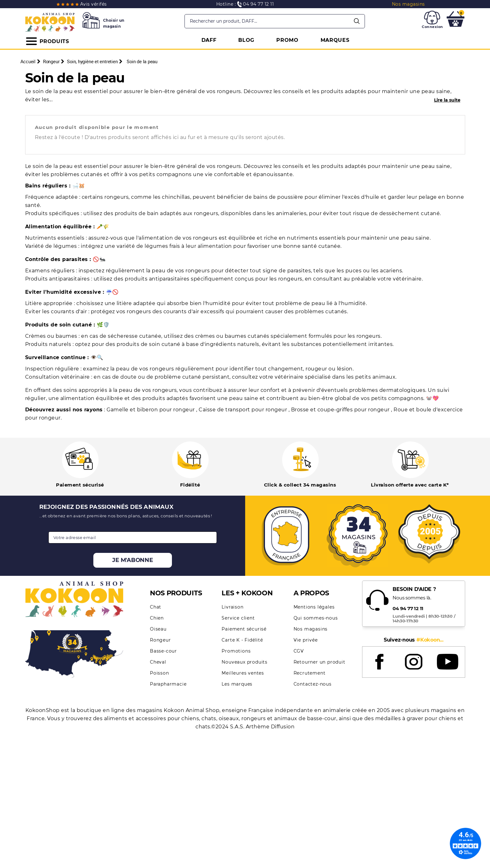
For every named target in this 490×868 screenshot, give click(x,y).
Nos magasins (311, 629)
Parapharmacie (168, 684)
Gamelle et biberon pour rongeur (151, 410)
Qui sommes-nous (316, 618)
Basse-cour (163, 651)
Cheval (158, 662)
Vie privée (306, 640)
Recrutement (310, 673)
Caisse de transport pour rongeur (244, 410)
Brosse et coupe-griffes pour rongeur (341, 410)
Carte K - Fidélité (242, 640)
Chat (156, 607)
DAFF (209, 40)
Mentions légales (314, 607)
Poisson (160, 673)
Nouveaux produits (245, 662)
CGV (299, 651)
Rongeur (160, 640)
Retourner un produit (319, 662)
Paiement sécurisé (244, 629)
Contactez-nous (313, 684)
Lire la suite (447, 100)
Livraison (232, 607)
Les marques (237, 684)
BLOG (246, 40)
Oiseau (158, 629)
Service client (238, 618)
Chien (157, 618)
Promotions (236, 651)
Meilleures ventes (243, 673)
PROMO (287, 40)
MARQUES (335, 40)
